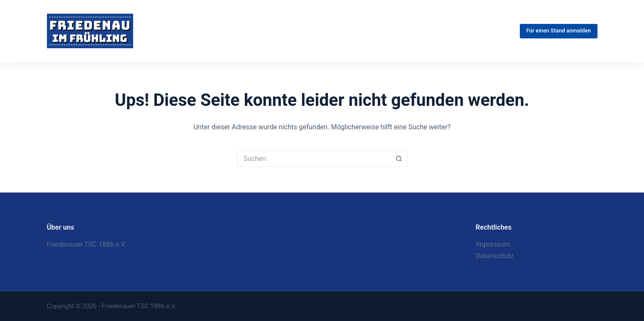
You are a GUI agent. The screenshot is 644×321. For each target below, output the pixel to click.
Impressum (493, 244)
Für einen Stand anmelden (558, 31)
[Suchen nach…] (314, 158)
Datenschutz (495, 256)
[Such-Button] (399, 158)
